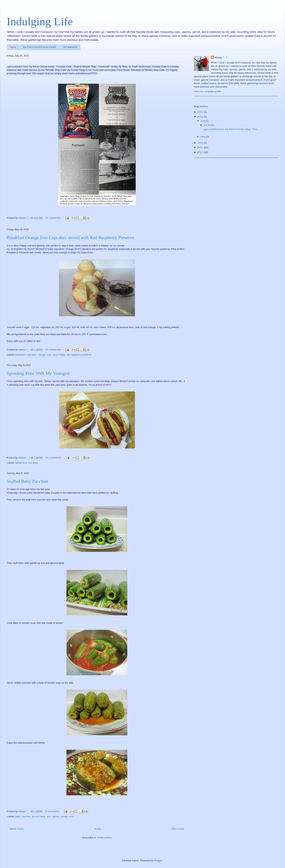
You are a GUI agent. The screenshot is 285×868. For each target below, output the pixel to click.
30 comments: (54, 350)
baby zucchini (23, 816)
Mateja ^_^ (221, 57)
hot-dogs (33, 463)
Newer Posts (17, 829)
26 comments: (54, 218)
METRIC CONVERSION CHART (40, 47)
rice (49, 816)
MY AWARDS (70, 47)
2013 (201, 117)
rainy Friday (59, 355)
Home (13, 47)
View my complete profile (207, 91)
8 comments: (53, 811)
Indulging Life (40, 21)
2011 (201, 147)
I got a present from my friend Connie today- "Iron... (231, 129)
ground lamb (39, 816)
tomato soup (67, 816)
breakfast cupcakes (26, 355)
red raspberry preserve (79, 355)
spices (56, 816)
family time (21, 463)
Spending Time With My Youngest (38, 373)
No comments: (54, 458)
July (203, 121)
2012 (201, 143)
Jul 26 (207, 125)
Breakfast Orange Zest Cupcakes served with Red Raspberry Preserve (70, 238)
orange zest (44, 355)
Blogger (158, 861)
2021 (201, 112)
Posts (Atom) (104, 838)
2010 (201, 152)
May (203, 137)
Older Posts (178, 829)
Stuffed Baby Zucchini (27, 481)
